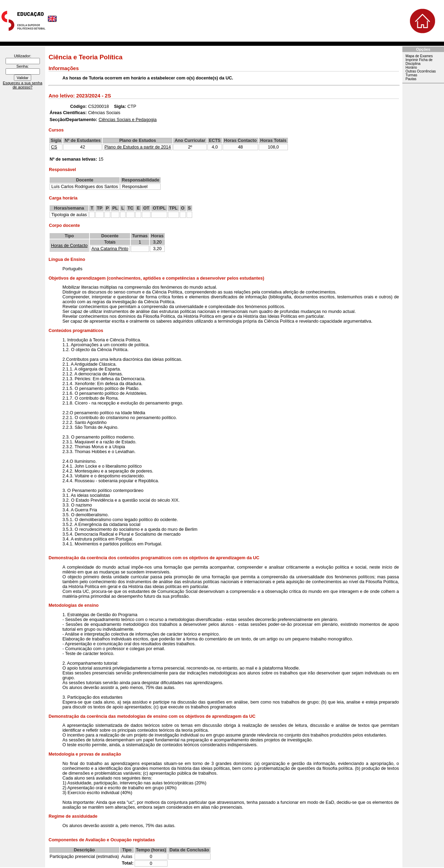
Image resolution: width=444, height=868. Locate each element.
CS (54, 147)
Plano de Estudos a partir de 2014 (138, 147)
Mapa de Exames (419, 56)
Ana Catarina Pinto (110, 249)
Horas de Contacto (69, 246)
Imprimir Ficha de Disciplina (419, 62)
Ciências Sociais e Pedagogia (127, 120)
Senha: (22, 66)
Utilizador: (23, 56)
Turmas (411, 75)
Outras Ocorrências (421, 71)
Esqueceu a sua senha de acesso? (23, 85)
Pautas (411, 79)
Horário (411, 67)
